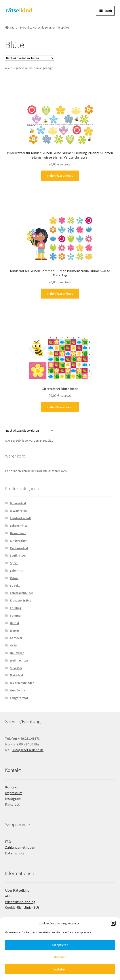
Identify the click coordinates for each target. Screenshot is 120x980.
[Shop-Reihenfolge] (30, 58)
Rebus (14, 578)
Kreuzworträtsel (21, 600)
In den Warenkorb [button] (60, 175)
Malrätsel (16, 675)
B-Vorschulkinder (22, 683)
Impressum (14, 793)
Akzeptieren (60, 945)
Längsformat (19, 698)
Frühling (16, 608)
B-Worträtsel (19, 511)
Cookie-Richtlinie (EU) (22, 907)
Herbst (15, 623)
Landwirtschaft (20, 518)
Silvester (16, 668)
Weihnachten (19, 660)
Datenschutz (15, 853)
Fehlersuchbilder (21, 593)
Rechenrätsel (19, 548)
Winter (14, 631)
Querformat (18, 690)
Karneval (16, 638)
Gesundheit (18, 533)
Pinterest (12, 804)
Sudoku (15, 586)
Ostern (15, 645)
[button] (113, 923)
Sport (14, 563)
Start (13, 27)
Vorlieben (60, 969)
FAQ (8, 842)
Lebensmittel (19, 526)
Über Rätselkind (17, 890)
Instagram (13, 799)
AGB (8, 896)
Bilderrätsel (18, 503)
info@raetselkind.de (28, 750)
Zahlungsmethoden (20, 847)
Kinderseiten (19, 541)
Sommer (16, 615)
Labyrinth (17, 571)
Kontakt (11, 787)
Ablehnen (60, 957)
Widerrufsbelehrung (20, 902)
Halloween (17, 653)
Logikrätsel (18, 555)
